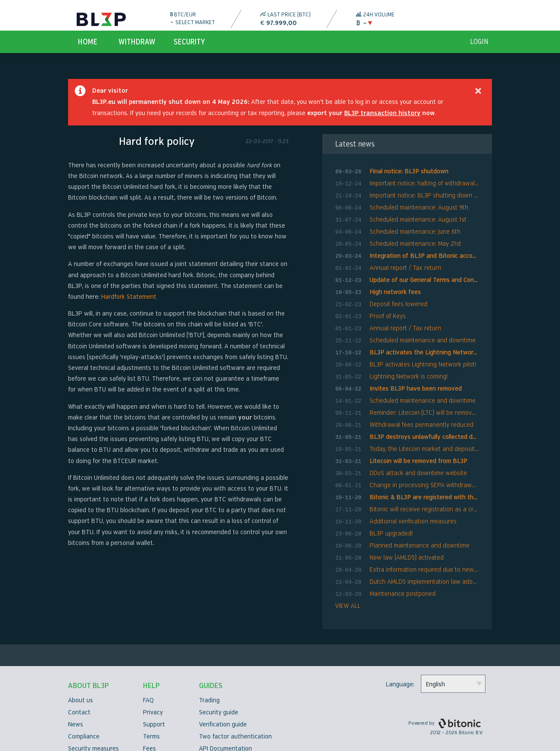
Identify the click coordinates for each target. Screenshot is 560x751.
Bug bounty (159, 738)
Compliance (84, 714)
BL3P (101, 19)
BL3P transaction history (382, 121)
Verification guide (223, 702)
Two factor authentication (235, 714)
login (479, 50)
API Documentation (226, 726)
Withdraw (137, 50)
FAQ (148, 677)
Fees (149, 726)
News (76, 702)
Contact (79, 690)
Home (88, 50)
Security (189, 50)
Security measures (93, 726)
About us (81, 677)
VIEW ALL (348, 583)
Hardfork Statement (129, 305)
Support (154, 702)
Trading (209, 677)
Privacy (153, 690)
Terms (151, 714)
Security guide (219, 690)
